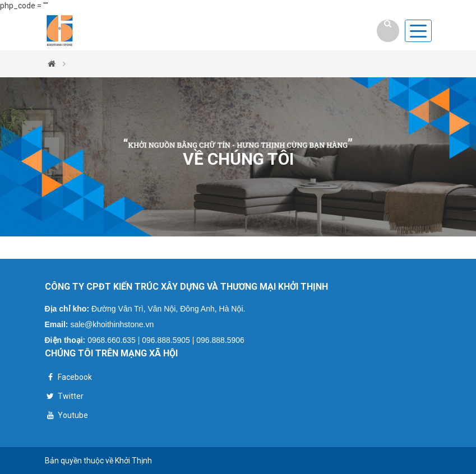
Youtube (66, 417)
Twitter (64, 398)
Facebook (68, 378)
